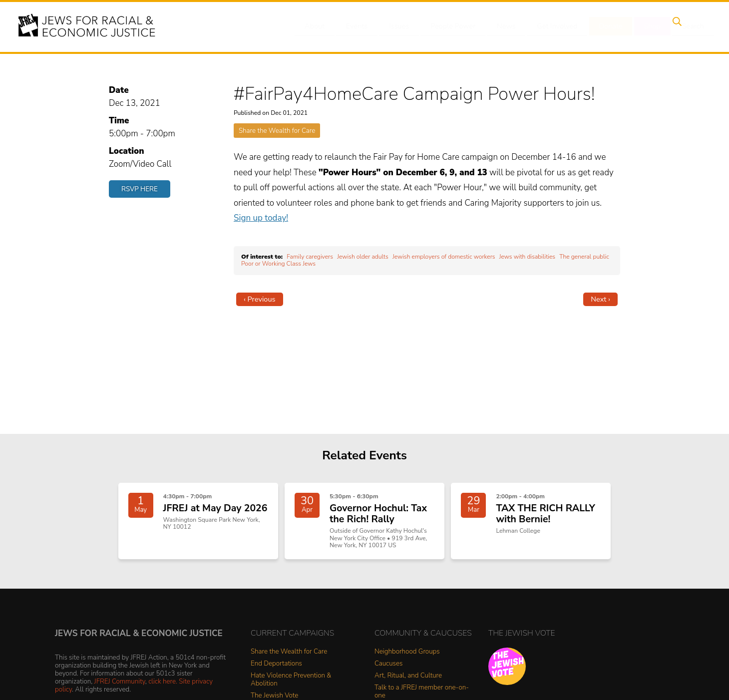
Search (685, 26)
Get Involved (556, 26)
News (508, 26)
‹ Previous (260, 299)
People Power (456, 26)
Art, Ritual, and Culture (408, 681)
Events (364, 26)
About (325, 26)
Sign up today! (261, 218)
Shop (647, 26)
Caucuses (388, 669)
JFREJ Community (120, 687)
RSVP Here (140, 189)
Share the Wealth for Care (277, 131)
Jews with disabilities (527, 257)
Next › (600, 299)
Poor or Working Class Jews (278, 264)
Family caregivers (310, 257)
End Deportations (276, 669)
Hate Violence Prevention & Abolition (291, 685)
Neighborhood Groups (407, 657)
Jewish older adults (363, 257)
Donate (608, 26)
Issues (404, 26)
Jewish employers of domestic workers (444, 257)
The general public (584, 257)
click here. (163, 687)
